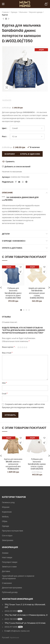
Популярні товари (10, 562)
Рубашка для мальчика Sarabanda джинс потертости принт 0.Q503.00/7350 (13, 293)
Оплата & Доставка (12, 248)
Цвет (4, 128)
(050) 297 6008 (11, 627)
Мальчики (23, 12)
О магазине (7, 583)
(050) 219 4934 (11, 611)
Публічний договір (10, 592)
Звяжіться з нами (9, 567)
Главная (5, 12)
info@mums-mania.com (20, 631)
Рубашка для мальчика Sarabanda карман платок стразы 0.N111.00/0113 (37, 464)
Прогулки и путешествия (12, 531)
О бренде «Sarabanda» (14, 241)
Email (5, 393)
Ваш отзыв (7, 353)
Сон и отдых (7, 535)
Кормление (7, 512)
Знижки (5, 553)
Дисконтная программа (12, 588)
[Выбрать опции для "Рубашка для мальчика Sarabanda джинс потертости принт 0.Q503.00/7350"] (21, 272)
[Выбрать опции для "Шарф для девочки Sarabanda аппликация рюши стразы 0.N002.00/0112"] (44, 272)
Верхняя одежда (36, 12)
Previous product (3, 19)
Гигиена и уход (8, 502)
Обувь (5, 521)
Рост (4, 136)
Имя (4, 383)
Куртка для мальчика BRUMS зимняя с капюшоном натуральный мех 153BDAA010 (13, 464)
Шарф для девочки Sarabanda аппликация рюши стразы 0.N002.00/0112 (37, 293)
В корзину (10, 154)
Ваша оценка (8, 347)
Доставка (6, 571)
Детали (6, 234)
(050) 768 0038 (11, 619)
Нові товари (7, 557)
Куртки (5, 15)
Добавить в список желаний (17, 167)
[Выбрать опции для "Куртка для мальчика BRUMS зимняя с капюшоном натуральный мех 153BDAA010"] (21, 443)
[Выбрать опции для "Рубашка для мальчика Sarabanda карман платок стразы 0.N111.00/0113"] (44, 443)
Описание (7, 193)
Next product (9, 19)
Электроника (8, 540)
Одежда (14, 12)
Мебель (5, 517)
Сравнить (10, 161)
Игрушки (6, 507)
